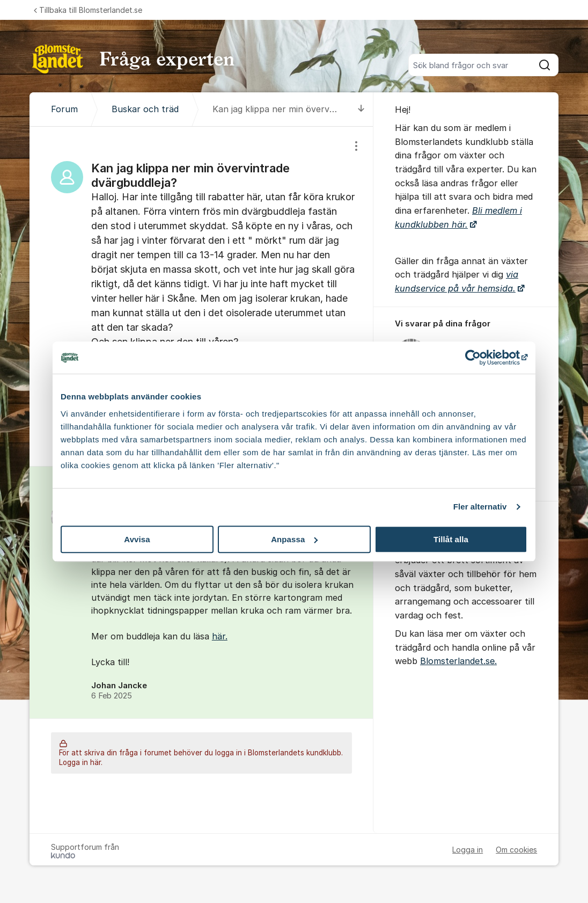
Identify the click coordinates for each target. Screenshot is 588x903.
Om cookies (516, 850)
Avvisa (137, 539)
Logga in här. (81, 762)
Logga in (468, 850)
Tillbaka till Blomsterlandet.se (88, 10)
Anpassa (294, 539)
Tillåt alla (451, 539)
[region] (201, 296)
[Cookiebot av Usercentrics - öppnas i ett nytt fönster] (480, 358)
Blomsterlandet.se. (458, 661)
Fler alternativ (480, 507)
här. (220, 636)
